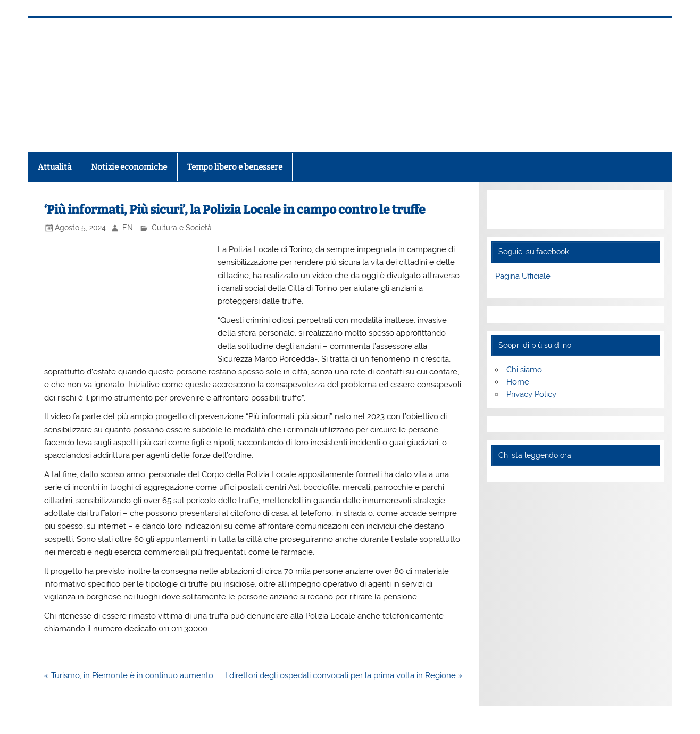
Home (518, 382)
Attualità (55, 167)
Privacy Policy (531, 394)
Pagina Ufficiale (523, 276)
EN (128, 228)
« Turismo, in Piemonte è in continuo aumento (129, 675)
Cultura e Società (182, 228)
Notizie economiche (129, 167)
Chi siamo (524, 370)
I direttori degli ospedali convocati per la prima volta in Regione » (344, 675)
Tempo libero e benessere (235, 167)
